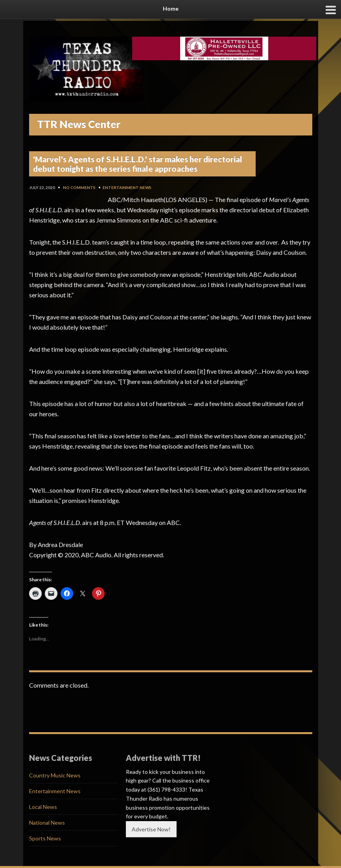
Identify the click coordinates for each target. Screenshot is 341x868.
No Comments (79, 187)
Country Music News (55, 775)
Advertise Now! (151, 829)
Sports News (45, 838)
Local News (43, 807)
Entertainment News (127, 187)
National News (47, 823)
